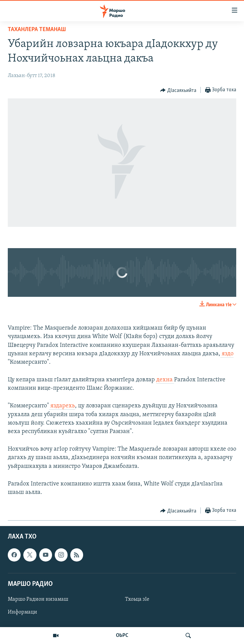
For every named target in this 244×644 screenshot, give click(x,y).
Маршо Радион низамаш (38, 599)
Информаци (22, 612)
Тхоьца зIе (137, 599)
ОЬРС (122, 636)
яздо (227, 354)
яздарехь (62, 406)
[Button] (178, 90)
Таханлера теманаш (37, 30)
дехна (165, 380)
